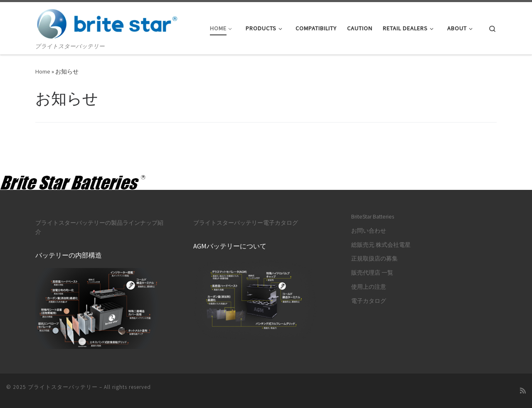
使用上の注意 (369, 287)
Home (43, 71)
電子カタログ (369, 301)
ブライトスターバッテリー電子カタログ (246, 223)
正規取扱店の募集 (374, 259)
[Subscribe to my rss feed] (523, 391)
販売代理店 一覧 (372, 273)
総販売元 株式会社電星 (381, 245)
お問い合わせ (369, 231)
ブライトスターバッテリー (63, 387)
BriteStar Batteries (373, 217)
